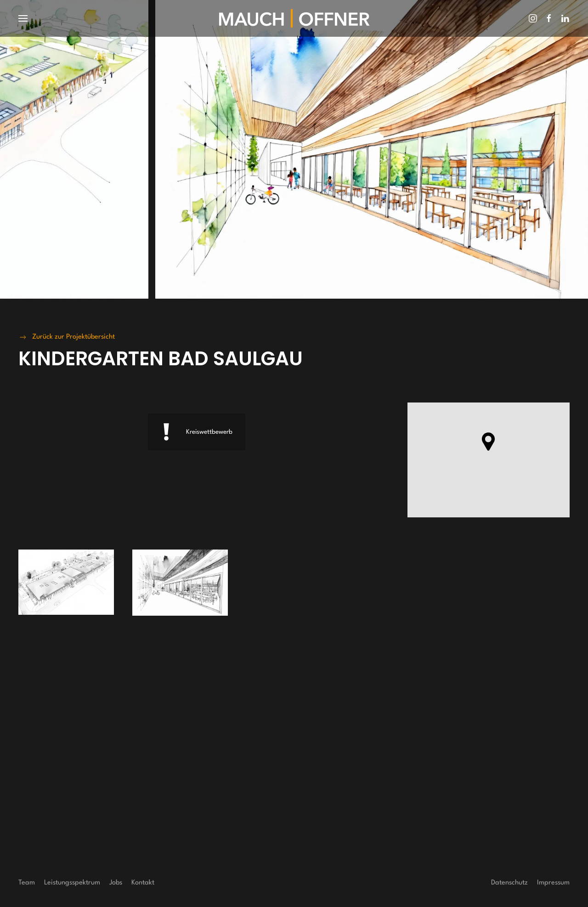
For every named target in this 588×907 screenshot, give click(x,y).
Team (27, 883)
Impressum (553, 883)
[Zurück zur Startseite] (294, 18)
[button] (23, 18)
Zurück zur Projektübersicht (67, 337)
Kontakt (143, 883)
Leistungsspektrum (72, 883)
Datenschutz (509, 883)
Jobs (116, 883)
